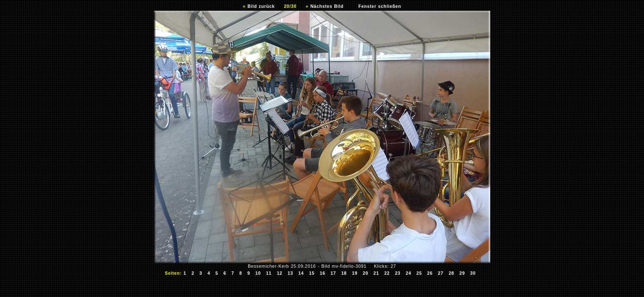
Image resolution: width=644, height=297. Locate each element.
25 (419, 273)
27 (441, 273)
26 (430, 273)
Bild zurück (261, 6)
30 (473, 273)
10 (258, 273)
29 (462, 273)
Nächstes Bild (327, 6)
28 (451, 273)
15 (312, 273)
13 (290, 273)
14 (301, 273)
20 (366, 273)
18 (344, 273)
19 (355, 273)
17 (334, 273)
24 (409, 273)
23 (398, 273)
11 (269, 273)
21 (376, 273)
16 (323, 273)
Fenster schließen (380, 6)
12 (280, 273)
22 (387, 273)
